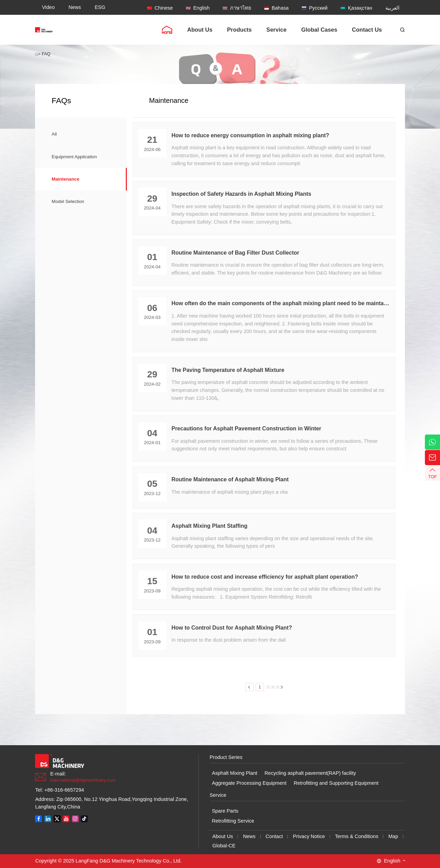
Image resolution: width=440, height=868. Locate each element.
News (249, 836)
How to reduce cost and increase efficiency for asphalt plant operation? (265, 577)
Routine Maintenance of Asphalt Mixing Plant (230, 479)
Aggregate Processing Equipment (249, 783)
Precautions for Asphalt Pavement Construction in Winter (246, 428)
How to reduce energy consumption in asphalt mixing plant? (250, 135)
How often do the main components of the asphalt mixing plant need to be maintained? (281, 303)
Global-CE (224, 846)
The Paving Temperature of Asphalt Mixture (228, 370)
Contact (274, 836)
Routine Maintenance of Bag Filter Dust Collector (235, 253)
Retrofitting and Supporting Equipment (336, 783)
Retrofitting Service (233, 821)
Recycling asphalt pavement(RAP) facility (310, 773)
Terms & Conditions (356, 836)
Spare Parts (225, 811)
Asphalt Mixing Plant (234, 773)
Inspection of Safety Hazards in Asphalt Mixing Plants (241, 194)
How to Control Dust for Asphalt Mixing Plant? (232, 628)
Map (393, 836)
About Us (223, 836)
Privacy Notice (309, 836)
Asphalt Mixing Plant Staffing (210, 526)
